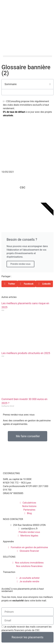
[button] (27, 56)
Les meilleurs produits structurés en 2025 (26, 353)
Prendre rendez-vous (20, 264)
